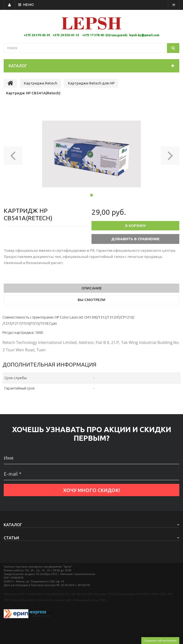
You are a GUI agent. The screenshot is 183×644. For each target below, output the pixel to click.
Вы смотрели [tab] (91, 300)
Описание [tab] (92, 288)
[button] (13, 154)
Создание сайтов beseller (160, 640)
